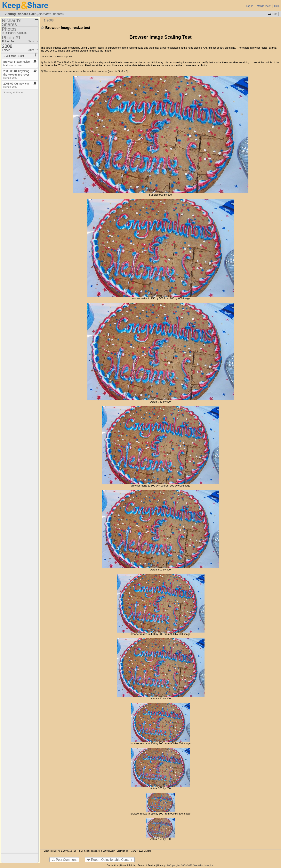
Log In (250, 6)
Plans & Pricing (128, 865)
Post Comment (64, 860)
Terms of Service (147, 865)
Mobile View (264, 6)
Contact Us (112, 865)
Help (277, 6)
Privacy (161, 865)
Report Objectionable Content (110, 860)
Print (273, 14)
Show (33, 41)
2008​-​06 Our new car (16, 85)
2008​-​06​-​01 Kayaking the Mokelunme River (16, 74)
